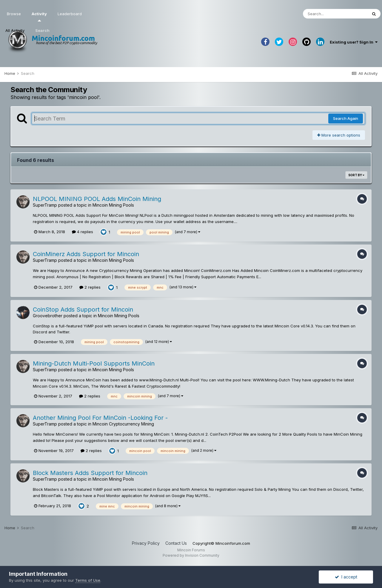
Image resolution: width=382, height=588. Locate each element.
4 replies (83, 232)
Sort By (356, 175)
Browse (14, 14)
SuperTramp (45, 205)
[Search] (335, 14)
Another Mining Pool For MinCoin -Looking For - (100, 418)
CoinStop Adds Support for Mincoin (83, 310)
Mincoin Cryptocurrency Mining (123, 424)
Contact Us (176, 543)
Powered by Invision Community (191, 555)
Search (42, 30)
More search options (339, 135)
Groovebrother (48, 316)
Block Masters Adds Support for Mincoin (90, 473)
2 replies (90, 287)
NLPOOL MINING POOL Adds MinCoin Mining (97, 199)
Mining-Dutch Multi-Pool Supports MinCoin (94, 363)
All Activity (15, 30)
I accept (346, 577)
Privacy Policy (146, 543)
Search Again (346, 118)
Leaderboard (70, 14)
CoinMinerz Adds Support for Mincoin (86, 254)
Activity (39, 16)
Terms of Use (88, 580)
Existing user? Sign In (354, 42)
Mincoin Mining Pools (113, 205)
